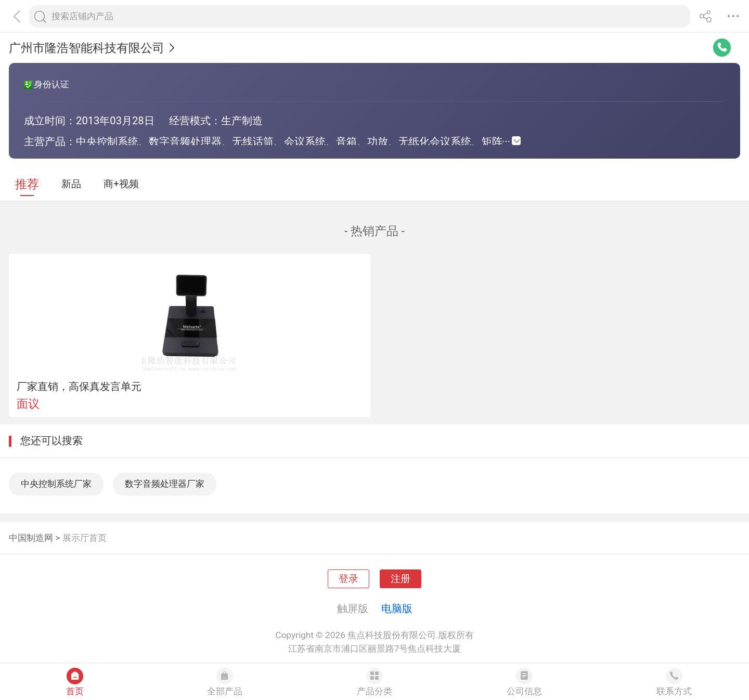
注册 (401, 579)
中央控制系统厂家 (56, 484)
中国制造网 (31, 538)
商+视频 (121, 184)
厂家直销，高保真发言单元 (79, 386)
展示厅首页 (85, 538)
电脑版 (397, 608)
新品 (71, 184)
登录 (348, 579)
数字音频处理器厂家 (165, 484)
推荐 (27, 184)
